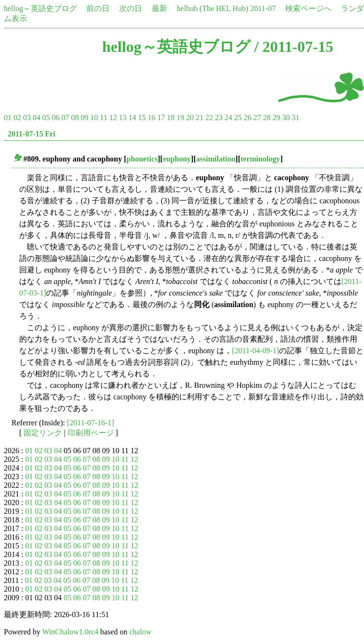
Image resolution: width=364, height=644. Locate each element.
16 (151, 118)
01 (8, 118)
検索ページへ (308, 8)
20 (190, 118)
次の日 (131, 8)
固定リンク (43, 433)
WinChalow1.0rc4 (70, 632)
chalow (140, 632)
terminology (261, 159)
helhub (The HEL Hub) (212, 8)
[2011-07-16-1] (91, 423)
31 (295, 118)
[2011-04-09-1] (255, 351)
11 (103, 118)
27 (257, 118)
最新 (159, 8)
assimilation (216, 159)
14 (132, 118)
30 (286, 118)
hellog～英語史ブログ (40, 8)
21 (199, 118)
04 (36, 118)
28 (267, 118)
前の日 (98, 8)
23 (218, 118)
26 (247, 118)
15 (142, 118)
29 (276, 118)
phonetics (142, 159)
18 (170, 118)
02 (17, 118)
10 (94, 118)
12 (113, 118)
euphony (177, 159)
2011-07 (263, 8)
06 (56, 118)
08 (75, 118)
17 (161, 118)
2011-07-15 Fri (31, 134)
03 (27, 118)
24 (228, 118)
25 (238, 118)
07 (65, 118)
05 (46, 118)
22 (209, 118)
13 (122, 118)
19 (180, 118)
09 (85, 118)
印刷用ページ (91, 433)
